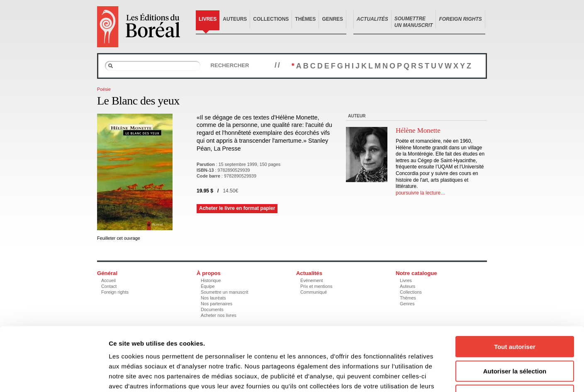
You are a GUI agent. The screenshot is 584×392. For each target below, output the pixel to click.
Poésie (104, 89)
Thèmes (305, 19)
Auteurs (235, 19)
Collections (271, 19)
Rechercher (230, 65)
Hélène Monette (418, 130)
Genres (332, 19)
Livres (208, 19)
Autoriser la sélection (515, 315)
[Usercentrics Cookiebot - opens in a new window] (54, 376)
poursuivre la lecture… (421, 193)
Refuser (515, 339)
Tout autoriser (515, 291)
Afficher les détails (457, 376)
